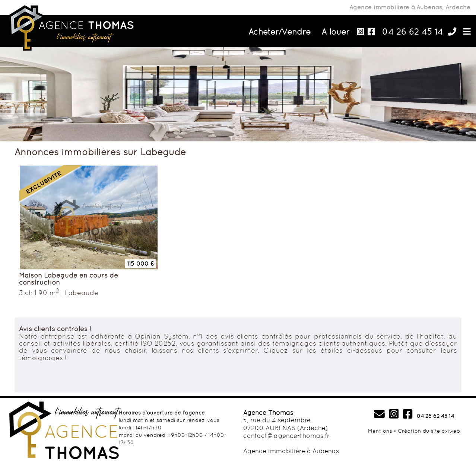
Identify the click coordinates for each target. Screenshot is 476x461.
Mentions (380, 431)
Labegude (82, 293)
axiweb (451, 431)
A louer (336, 32)
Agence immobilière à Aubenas (291, 451)
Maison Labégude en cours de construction (69, 279)
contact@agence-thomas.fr (286, 436)
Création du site (419, 431)
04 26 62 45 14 (412, 32)
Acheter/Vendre (280, 32)
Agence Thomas (268, 413)
